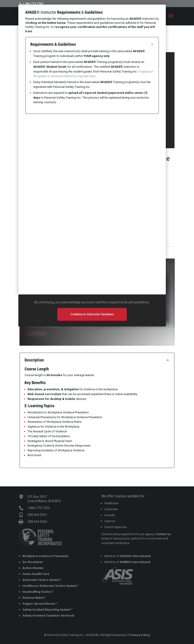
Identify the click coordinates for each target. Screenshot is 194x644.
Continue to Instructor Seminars (92, 314)
